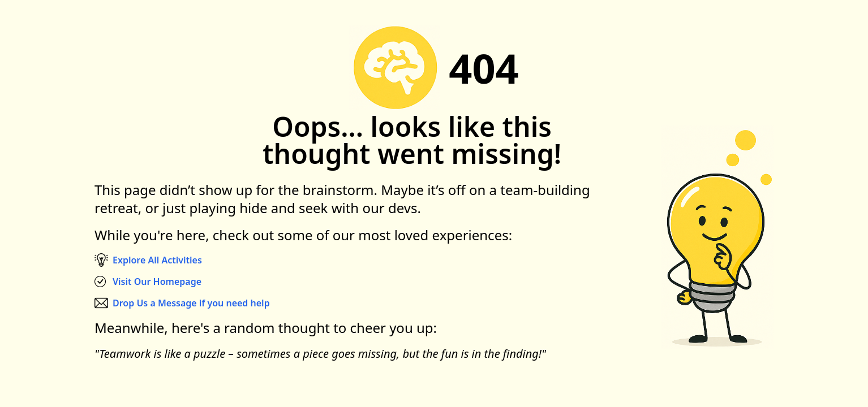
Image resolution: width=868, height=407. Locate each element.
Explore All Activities (157, 260)
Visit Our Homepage (157, 282)
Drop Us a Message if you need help (191, 303)
